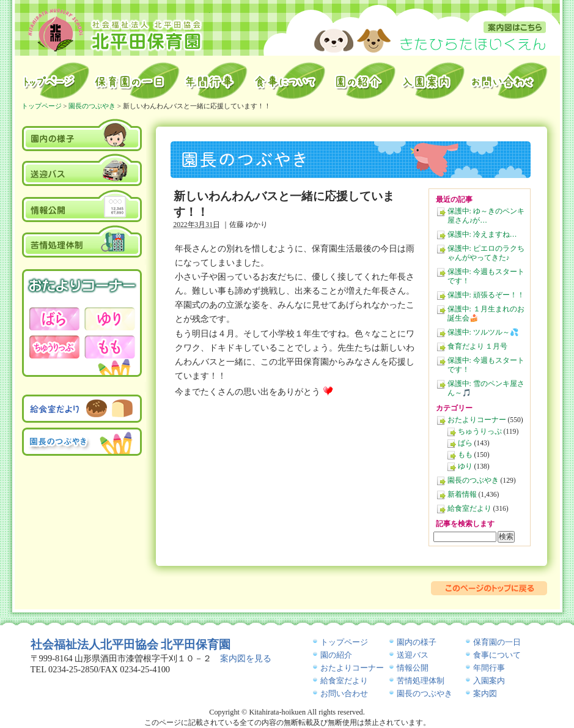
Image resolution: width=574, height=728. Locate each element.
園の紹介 (364, 81)
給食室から (290, 81)
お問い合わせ (510, 81)
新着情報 (462, 495)
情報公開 (82, 206)
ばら (465, 443)
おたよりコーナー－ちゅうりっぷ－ (54, 347)
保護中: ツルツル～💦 (483, 332)
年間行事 (216, 81)
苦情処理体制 (82, 241)
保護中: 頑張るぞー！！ (486, 295)
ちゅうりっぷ (480, 432)
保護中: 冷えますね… (482, 235)
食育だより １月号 (478, 347)
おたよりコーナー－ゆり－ (109, 319)
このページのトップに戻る (489, 588)
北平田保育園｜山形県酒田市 (115, 29)
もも (465, 455)
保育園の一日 (137, 81)
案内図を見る (246, 658)
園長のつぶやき (473, 481)
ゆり (465, 466)
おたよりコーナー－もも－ (109, 347)
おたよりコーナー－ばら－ (54, 319)
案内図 (515, 27)
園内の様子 (82, 134)
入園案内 (433, 81)
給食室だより (469, 509)
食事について (497, 655)
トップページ (55, 81)
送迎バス (82, 170)
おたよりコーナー (477, 420)
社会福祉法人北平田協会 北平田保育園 (131, 644)
